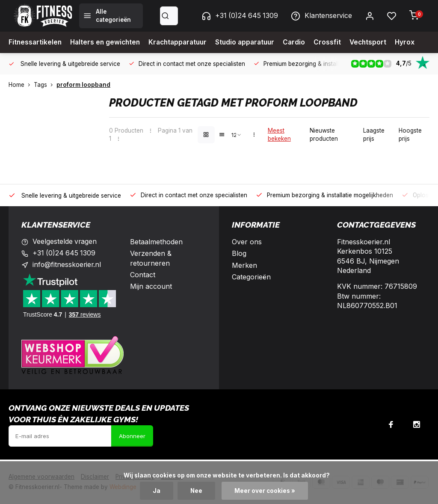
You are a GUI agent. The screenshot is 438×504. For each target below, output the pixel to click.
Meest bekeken (279, 135)
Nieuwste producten (324, 135)
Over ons (247, 242)
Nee (197, 491)
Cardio (304, 42)
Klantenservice (321, 16)
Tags (45, 85)
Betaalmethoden (156, 242)
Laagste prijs (374, 135)
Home (21, 85)
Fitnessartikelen (36, 42)
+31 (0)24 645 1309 (239, 16)
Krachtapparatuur (183, 42)
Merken (244, 265)
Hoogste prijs (410, 135)
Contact (143, 275)
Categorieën (251, 277)
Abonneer (132, 436)
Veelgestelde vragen (65, 242)
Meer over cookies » (265, 491)
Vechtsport (379, 42)
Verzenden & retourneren (151, 258)
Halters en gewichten (108, 42)
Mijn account (151, 286)
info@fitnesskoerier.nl (68, 265)
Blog (239, 253)
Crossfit (337, 42)
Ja (157, 491)
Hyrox (416, 42)
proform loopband (83, 85)
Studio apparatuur (253, 42)
